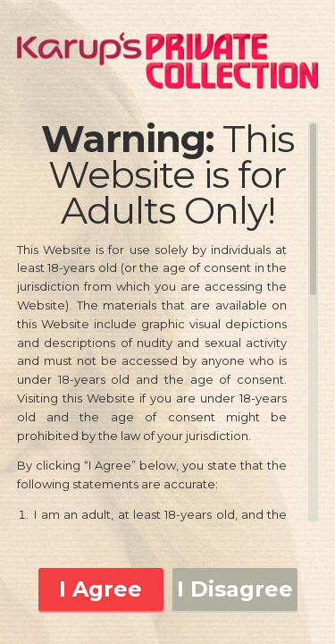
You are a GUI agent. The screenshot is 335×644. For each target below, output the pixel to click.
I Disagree (235, 589)
